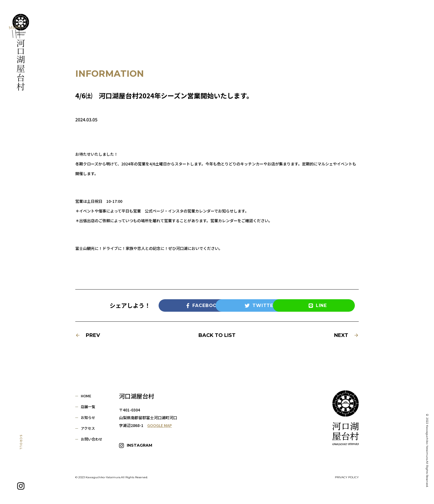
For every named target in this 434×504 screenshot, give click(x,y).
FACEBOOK (184, 306)
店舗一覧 (88, 407)
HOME (86, 396)
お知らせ (88, 417)
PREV (88, 335)
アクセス (88, 428)
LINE (299, 306)
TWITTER (241, 306)
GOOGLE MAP (160, 425)
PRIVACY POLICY (347, 475)
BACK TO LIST (217, 335)
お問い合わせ (92, 439)
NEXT (346, 335)
